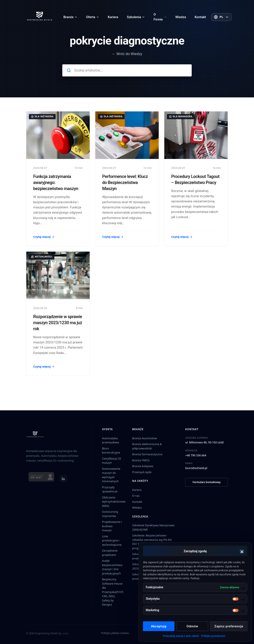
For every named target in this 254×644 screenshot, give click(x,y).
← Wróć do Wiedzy (127, 54)
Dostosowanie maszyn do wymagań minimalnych (111, 475)
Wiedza (181, 17)
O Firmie (160, 17)
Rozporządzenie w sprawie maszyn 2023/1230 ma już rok (58, 323)
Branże (70, 17)
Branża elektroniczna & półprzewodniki (147, 446)
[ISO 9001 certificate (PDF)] (41, 479)
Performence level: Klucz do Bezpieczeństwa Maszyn (125, 182)
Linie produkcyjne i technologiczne (112, 540)
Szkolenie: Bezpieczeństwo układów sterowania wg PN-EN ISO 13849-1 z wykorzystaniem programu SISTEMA (152, 542)
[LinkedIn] (63, 479)
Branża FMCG (141, 460)
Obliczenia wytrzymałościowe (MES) (114, 502)
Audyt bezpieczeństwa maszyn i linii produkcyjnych (112, 567)
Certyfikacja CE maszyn (111, 461)
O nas (136, 496)
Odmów (192, 626)
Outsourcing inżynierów (110, 514)
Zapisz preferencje (229, 626)
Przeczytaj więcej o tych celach (181, 636)
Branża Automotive (144, 438)
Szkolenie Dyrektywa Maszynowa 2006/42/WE (153, 527)
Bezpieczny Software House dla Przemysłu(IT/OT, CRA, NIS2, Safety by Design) (113, 592)
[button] (242, 551)
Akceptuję (159, 626)
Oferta (93, 17)
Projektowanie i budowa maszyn (112, 526)
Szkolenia (136, 17)
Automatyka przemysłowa (111, 440)
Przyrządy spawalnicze (110, 489)
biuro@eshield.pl (196, 468)
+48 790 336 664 (196, 455)
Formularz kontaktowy (207, 482)
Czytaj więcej (44, 237)
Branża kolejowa (143, 466)
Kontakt (200, 17)
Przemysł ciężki (142, 472)
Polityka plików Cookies (115, 633)
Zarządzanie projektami (110, 553)
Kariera (113, 17)
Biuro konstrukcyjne (111, 450)
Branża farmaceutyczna (147, 454)
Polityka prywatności (213, 636)
